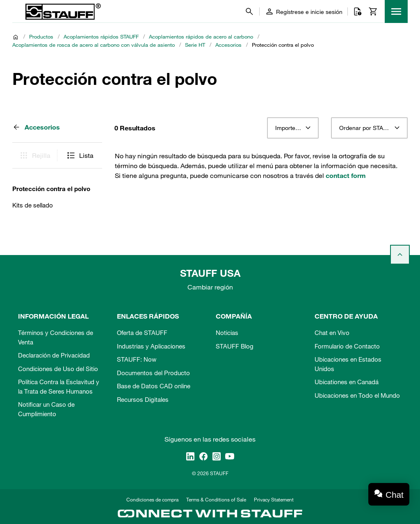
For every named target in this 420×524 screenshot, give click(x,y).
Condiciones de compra (152, 499)
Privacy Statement (274, 499)
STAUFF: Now (137, 359)
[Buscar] (249, 11)
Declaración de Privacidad (54, 355)
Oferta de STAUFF (142, 333)
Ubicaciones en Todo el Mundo (357, 395)
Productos (41, 36)
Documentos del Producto (153, 373)
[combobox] (293, 128)
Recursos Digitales (143, 399)
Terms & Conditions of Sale (216, 499)
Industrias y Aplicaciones (151, 346)
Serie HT (195, 45)
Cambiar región (210, 287)
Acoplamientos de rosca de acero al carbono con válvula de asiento (94, 45)
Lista (80, 155)
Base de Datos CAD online (154, 386)
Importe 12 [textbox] (289, 128)
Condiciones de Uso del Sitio (58, 369)
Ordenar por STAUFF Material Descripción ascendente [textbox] (369, 128)
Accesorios (228, 45)
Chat (395, 495)
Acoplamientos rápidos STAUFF (101, 36)
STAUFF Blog (235, 346)
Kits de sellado (33, 205)
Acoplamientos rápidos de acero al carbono (201, 36)
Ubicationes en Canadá (347, 382)
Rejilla (35, 155)
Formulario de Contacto (347, 346)
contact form (346, 175)
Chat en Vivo (332, 333)
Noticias (227, 333)
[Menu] (396, 11)
